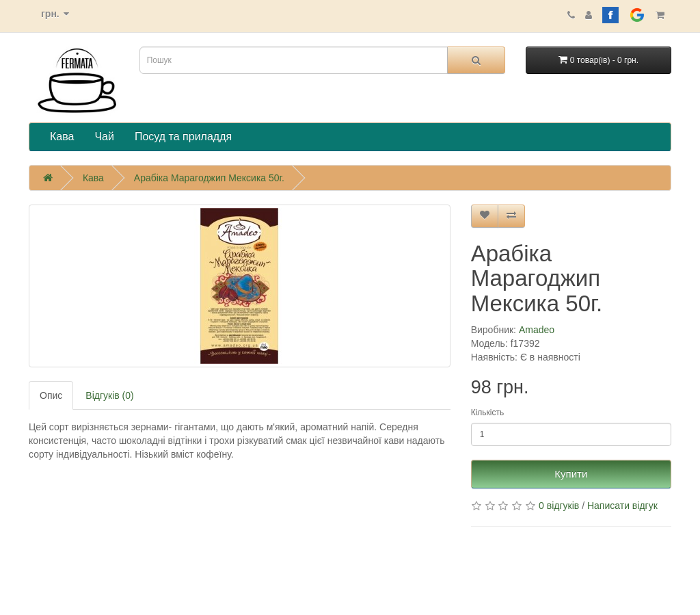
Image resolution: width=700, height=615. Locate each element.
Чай (104, 136)
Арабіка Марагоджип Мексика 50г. (209, 178)
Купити (571, 474)
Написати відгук (622, 506)
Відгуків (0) (109, 395)
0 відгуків (559, 506)
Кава (62, 136)
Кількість (488, 413)
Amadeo (537, 330)
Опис (51, 395)
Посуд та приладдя (183, 136)
